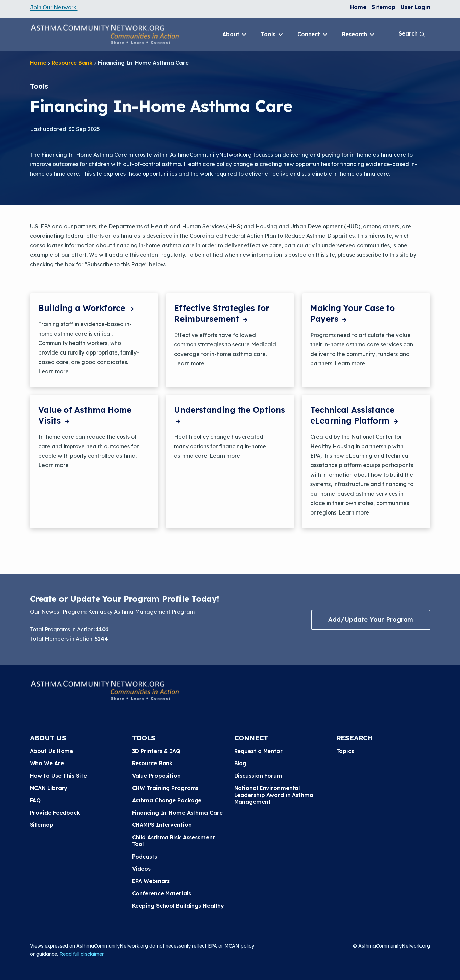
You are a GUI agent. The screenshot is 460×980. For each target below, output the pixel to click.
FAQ (35, 800)
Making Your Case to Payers (353, 313)
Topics (345, 751)
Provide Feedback (55, 813)
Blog (240, 763)
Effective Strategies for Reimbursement (222, 313)
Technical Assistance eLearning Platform (355, 415)
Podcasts (145, 857)
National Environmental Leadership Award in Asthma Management (274, 795)
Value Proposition (156, 776)
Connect (313, 35)
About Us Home (52, 751)
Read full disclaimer (82, 954)
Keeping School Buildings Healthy (178, 906)
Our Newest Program (58, 612)
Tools (272, 35)
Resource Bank (72, 63)
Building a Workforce (87, 308)
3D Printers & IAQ (156, 751)
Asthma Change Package (167, 800)
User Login (415, 7)
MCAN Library (49, 788)
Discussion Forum (258, 776)
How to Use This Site (58, 776)
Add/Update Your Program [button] (371, 620)
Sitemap (383, 7)
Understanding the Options (229, 415)
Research (359, 35)
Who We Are (47, 763)
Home (358, 7)
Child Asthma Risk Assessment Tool (174, 841)
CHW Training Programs (165, 788)
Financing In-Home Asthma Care (177, 813)
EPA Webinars (151, 881)
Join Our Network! (54, 7)
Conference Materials (162, 893)
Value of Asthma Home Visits (85, 415)
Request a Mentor (258, 751)
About (235, 35)
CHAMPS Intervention (162, 825)
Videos (141, 869)
